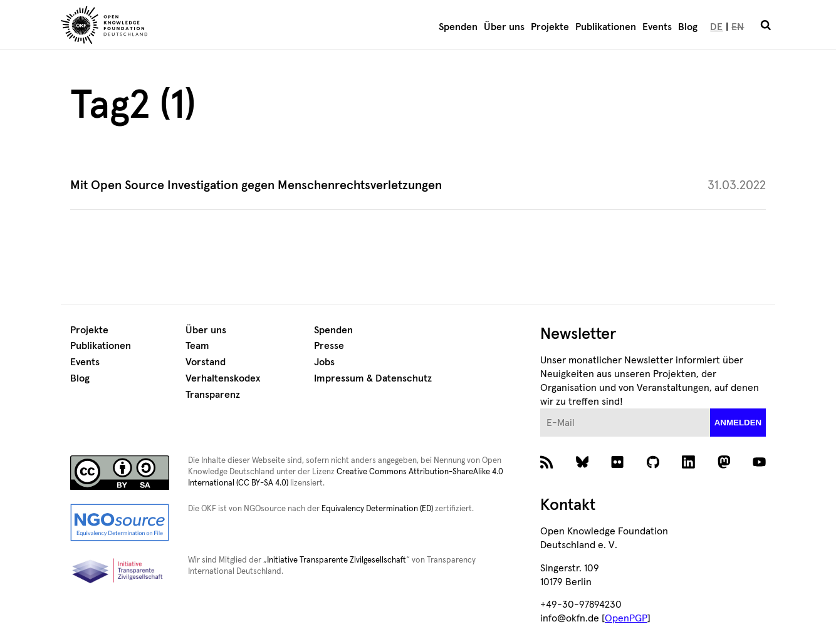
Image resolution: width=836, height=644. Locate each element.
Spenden (458, 27)
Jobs (324, 362)
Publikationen (606, 27)
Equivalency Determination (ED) (377, 509)
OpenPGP (626, 618)
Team (197, 346)
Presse (329, 346)
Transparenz (213, 395)
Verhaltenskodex (223, 378)
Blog (688, 27)
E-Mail (541, 409)
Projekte (550, 27)
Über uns (504, 27)
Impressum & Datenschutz (373, 378)
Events (657, 27)
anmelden (738, 423)
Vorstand (206, 362)
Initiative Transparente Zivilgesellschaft (337, 560)
